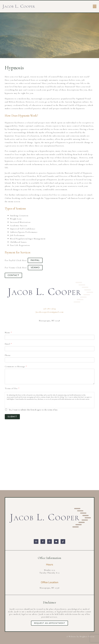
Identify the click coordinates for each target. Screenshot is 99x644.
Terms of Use (12, 388)
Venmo (35, 268)
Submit (12, 417)
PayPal (35, 260)
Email (8, 344)
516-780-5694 (50, 309)
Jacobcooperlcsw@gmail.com (50, 312)
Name (8, 333)
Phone (8, 355)
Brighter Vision (87, 637)
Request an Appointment (49, 623)
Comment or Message (16, 366)
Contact (13, 275)
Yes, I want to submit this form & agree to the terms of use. (33, 410)
